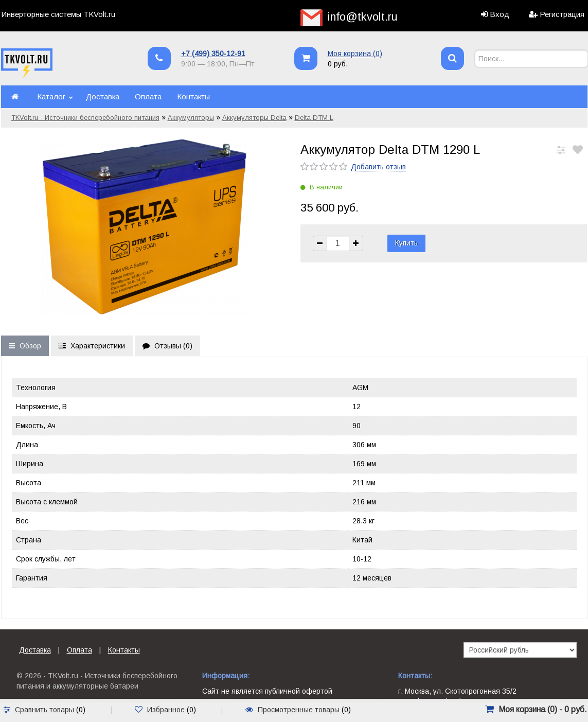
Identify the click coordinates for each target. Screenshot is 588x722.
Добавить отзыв (378, 167)
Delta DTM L (314, 118)
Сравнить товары (44, 710)
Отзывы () (167, 346)
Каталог (51, 96)
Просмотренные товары (299, 710)
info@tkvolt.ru (363, 17)
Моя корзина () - (543, 709)
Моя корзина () (355, 54)
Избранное (166, 710)
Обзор (25, 346)
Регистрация (562, 14)
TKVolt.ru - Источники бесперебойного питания (85, 118)
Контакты (193, 96)
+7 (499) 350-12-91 (213, 54)
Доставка (103, 96)
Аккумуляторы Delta (254, 118)
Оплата (148, 96)
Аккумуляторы (191, 118)
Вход (500, 14)
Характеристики (92, 346)
